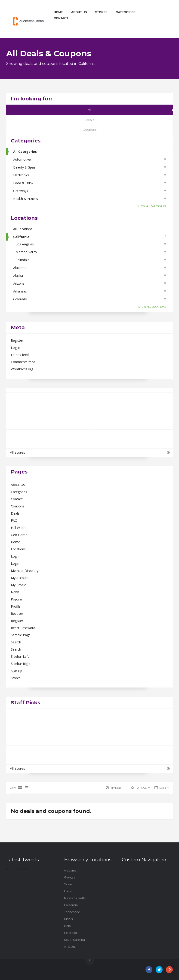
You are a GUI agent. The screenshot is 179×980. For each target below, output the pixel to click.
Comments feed (23, 362)
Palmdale (91, 260)
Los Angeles (91, 244)
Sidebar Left (20, 656)
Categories (126, 12)
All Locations (23, 229)
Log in (15, 348)
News (15, 592)
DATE (164, 788)
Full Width (18, 528)
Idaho (68, 891)
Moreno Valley (91, 252)
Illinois (68, 919)
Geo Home (19, 535)
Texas (68, 884)
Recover (17, 614)
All (90, 110)
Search (16, 642)
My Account (20, 578)
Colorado (89, 299)
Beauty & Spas (89, 167)
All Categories (25, 152)
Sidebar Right (21, 664)
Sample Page (21, 635)
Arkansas (89, 291)
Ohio (67, 926)
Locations (18, 549)
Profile (16, 606)
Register (17, 340)
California (89, 237)
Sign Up (17, 671)
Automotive (89, 159)
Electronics (89, 175)
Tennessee (72, 912)
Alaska (89, 276)
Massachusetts (75, 898)
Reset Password (23, 628)
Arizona (89, 283)
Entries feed (20, 355)
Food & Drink (89, 183)
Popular (17, 599)
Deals (90, 120)
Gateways (89, 191)
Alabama (89, 268)
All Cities (70, 947)
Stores (101, 12)
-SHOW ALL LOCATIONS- (152, 307)
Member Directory (25, 571)
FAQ (14, 520)
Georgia (70, 877)
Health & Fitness (89, 199)
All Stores (89, 452)
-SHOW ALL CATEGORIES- (152, 206)
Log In (16, 556)
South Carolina (74, 940)
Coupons (90, 130)
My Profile (19, 585)
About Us (79, 12)
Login (15, 563)
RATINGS (143, 788)
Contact (61, 18)
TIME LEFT (119, 788)
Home (58, 12)
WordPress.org (22, 369)
